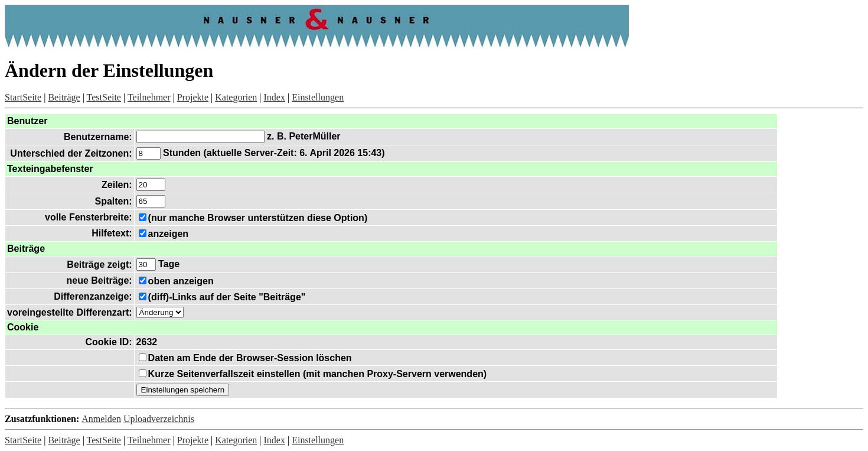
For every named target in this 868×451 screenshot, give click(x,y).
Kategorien (236, 97)
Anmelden (101, 419)
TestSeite (104, 97)
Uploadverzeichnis (159, 419)
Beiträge (64, 97)
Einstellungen (318, 97)
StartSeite (23, 97)
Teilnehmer (149, 97)
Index (275, 97)
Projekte (193, 97)
